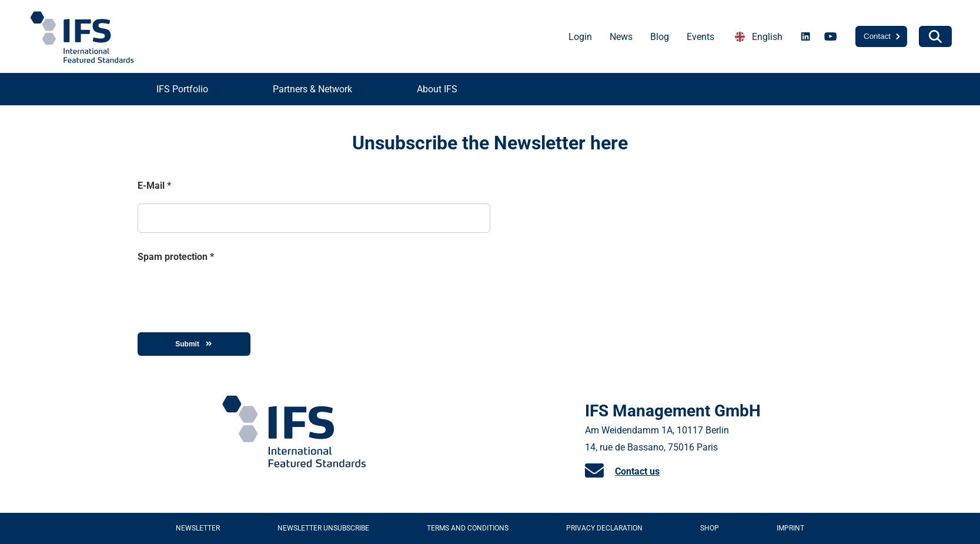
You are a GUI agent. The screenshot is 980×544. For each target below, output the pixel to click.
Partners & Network (312, 89)
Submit (194, 344)
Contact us (637, 471)
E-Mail (154, 186)
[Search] (935, 36)
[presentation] (227, 293)
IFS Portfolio (182, 89)
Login (580, 37)
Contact (877, 36)
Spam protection (176, 257)
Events (700, 37)
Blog (660, 37)
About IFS (437, 89)
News (621, 37)
